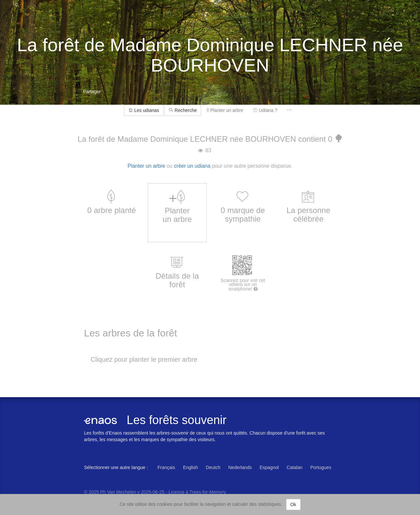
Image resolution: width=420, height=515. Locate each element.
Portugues (321, 467)
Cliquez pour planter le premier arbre (144, 359)
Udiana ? (265, 110)
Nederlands (240, 467)
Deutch (213, 467)
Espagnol (269, 467)
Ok (293, 504)
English (191, 467)
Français (166, 467)
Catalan (294, 467)
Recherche (183, 110)
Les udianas (144, 110)
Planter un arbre (225, 110)
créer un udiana (192, 166)
